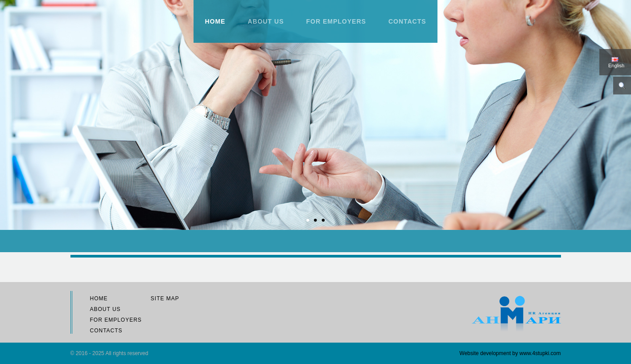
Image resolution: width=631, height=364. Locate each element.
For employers (336, 21)
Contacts (407, 21)
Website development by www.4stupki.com (510, 353)
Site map (165, 299)
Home (215, 21)
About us (266, 21)
